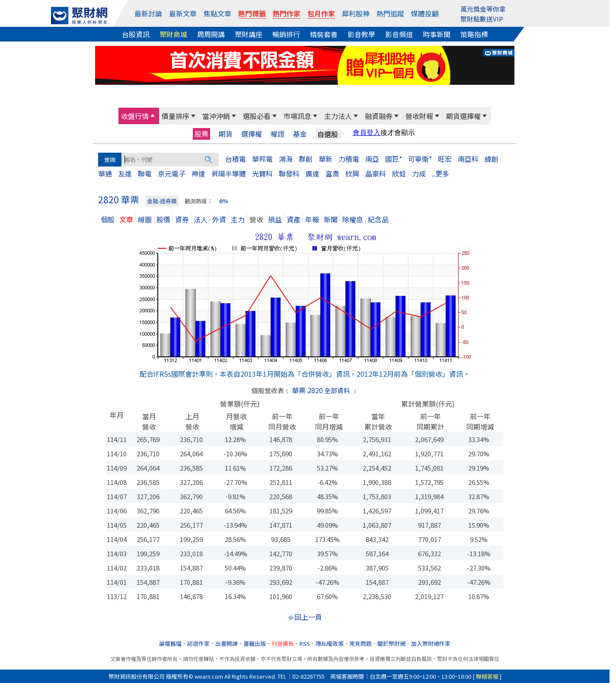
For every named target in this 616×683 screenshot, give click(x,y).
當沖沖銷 (216, 116)
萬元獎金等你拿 (483, 9)
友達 (125, 173)
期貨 (226, 134)
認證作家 (198, 643)
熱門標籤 (252, 13)
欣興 (352, 173)
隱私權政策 (330, 643)
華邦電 (262, 159)
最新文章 (183, 13)
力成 (419, 173)
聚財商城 (173, 34)
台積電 (236, 159)
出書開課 (227, 643)
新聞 (331, 219)
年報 (312, 219)
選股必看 (257, 116)
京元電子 (172, 173)
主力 (238, 219)
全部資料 (337, 390)
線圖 (145, 219)
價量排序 (176, 116)
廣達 (313, 173)
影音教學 (361, 34)
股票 (201, 134)
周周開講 (211, 34)
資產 (294, 219)
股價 (163, 219)
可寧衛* (420, 159)
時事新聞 (437, 34)
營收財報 (419, 116)
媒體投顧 (425, 13)
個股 (108, 219)
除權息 (353, 219)
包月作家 (321, 13)
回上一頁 (308, 617)
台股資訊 (136, 34)
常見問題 (361, 643)
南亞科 (468, 159)
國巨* (394, 159)
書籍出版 (255, 643)
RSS (305, 643)
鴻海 (286, 159)
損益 (275, 219)
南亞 (372, 159)
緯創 (492, 159)
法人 (201, 219)
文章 (126, 219)
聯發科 (289, 173)
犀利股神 (356, 13)
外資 (219, 219)
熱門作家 (287, 13)
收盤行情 (135, 116)
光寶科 (262, 173)
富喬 (332, 173)
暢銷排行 (286, 34)
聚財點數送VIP (482, 19)
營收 (256, 219)
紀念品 (378, 219)
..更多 (440, 173)
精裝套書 (324, 34)
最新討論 (148, 13)
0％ (224, 201)
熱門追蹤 (390, 13)
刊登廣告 (283, 643)
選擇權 (252, 134)
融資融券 (379, 116)
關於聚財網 (391, 643)
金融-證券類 (162, 201)
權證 (278, 134)
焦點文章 (217, 13)
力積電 (349, 159)
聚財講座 (249, 34)
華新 (326, 159)
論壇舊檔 (170, 643)
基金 (300, 134)
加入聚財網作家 (431, 643)
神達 (198, 173)
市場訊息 (297, 116)
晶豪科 (376, 173)
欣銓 (399, 173)
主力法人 (338, 116)
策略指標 (474, 34)
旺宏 (445, 159)
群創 (306, 159)
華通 (105, 173)
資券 (182, 219)
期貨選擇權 (463, 116)
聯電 (145, 173)
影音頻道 (399, 34)
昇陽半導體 (229, 173)
